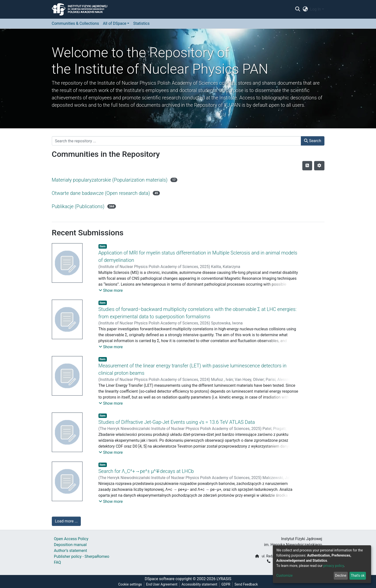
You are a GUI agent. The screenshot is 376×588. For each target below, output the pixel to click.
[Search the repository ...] (177, 141)
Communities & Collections (75, 23)
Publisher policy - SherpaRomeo (82, 556)
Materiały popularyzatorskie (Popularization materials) (110, 180)
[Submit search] (298, 9)
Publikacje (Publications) (78, 206)
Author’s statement (71, 551)
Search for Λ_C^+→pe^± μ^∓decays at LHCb (146, 471)
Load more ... (66, 521)
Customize (284, 575)
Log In (316, 9)
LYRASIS (224, 579)
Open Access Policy (71, 539)
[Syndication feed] (307, 166)
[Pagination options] (319, 166)
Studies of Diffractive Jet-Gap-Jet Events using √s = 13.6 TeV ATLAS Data (177, 422)
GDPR (226, 584)
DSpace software (160, 579)
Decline (341, 575)
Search (313, 141)
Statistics (141, 23)
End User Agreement (162, 584)
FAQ (58, 562)
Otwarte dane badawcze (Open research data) (101, 193)
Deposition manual (70, 545)
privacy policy (334, 566)
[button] (305, 9)
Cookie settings (130, 584)
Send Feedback (246, 584)
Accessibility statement (199, 584)
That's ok (358, 575)
